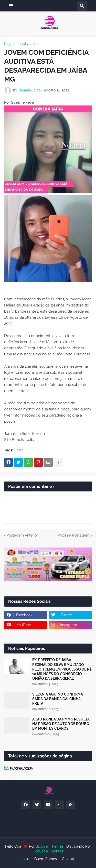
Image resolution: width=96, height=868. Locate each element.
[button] (11, 6)
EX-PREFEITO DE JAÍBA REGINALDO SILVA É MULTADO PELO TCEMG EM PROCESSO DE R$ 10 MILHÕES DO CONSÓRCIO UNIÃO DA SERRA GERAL (62, 669)
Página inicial (15, 44)
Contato (69, 859)
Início (25, 859)
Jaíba (34, 44)
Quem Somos (46, 859)
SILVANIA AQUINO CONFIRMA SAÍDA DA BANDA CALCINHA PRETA (58, 699)
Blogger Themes (50, 846)
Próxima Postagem (73, 535)
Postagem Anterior (22, 535)
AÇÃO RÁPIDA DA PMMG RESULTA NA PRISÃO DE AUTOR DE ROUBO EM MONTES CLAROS (61, 724)
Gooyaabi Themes (48, 851)
